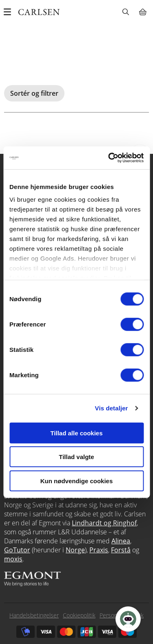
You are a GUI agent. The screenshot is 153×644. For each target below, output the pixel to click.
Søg (125, 12)
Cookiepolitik (79, 615)
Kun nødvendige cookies (77, 481)
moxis (13, 559)
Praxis (99, 550)
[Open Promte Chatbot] (128, 619)
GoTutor (17, 550)
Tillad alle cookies (76, 433)
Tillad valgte (76, 457)
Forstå (121, 550)
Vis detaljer (112, 408)
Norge (75, 550)
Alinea (121, 541)
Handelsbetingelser (34, 615)
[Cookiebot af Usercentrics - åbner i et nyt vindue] (109, 158)
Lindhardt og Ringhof (104, 523)
